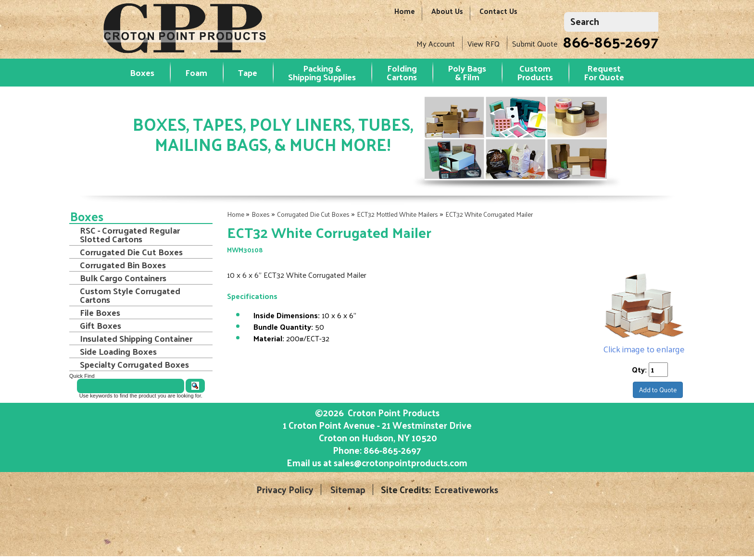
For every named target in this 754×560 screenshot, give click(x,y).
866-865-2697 (610, 41)
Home (405, 16)
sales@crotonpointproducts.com (401, 462)
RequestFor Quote (604, 72)
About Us (447, 16)
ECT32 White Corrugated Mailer (489, 214)
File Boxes (100, 312)
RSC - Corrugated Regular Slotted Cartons (130, 235)
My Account (436, 44)
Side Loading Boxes (118, 351)
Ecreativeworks (466, 490)
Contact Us (498, 16)
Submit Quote (535, 44)
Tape (248, 72)
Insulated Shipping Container (136, 338)
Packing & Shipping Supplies (322, 72)
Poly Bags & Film (467, 72)
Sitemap (348, 490)
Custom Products (535, 72)
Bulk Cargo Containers (123, 278)
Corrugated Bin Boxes (123, 265)
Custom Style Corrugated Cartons (130, 295)
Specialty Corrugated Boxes (134, 364)
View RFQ (484, 44)
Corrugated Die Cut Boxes (313, 214)
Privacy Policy (285, 490)
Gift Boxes (101, 325)
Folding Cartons (402, 72)
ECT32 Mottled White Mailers (397, 214)
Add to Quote (658, 390)
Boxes (142, 72)
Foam (196, 72)
